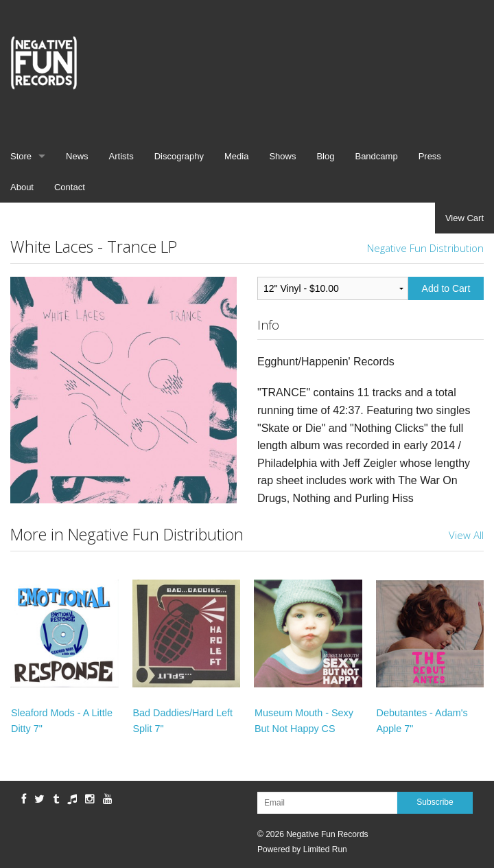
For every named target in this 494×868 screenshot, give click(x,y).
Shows (282, 156)
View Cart (464, 218)
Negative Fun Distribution (425, 248)
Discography (179, 156)
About (22, 187)
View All (466, 535)
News (77, 156)
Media (236, 156)
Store (21, 156)
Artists (121, 156)
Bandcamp (376, 156)
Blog (325, 156)
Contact (70, 187)
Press (430, 156)
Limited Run (325, 849)
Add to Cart (446, 288)
